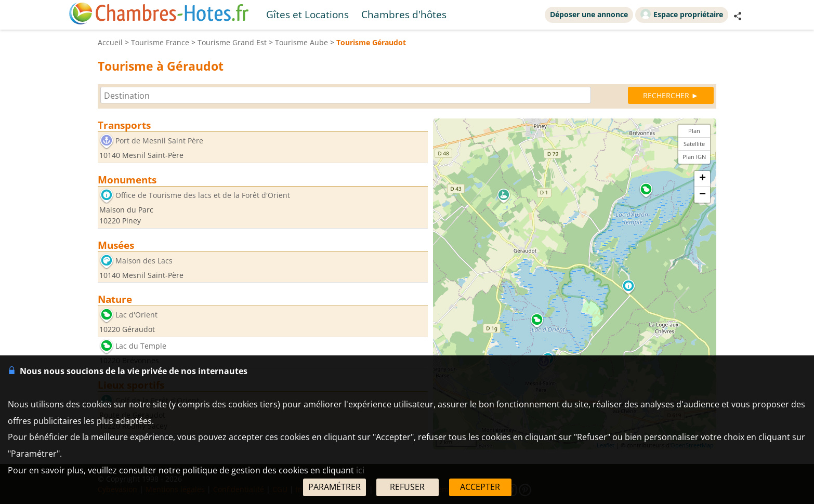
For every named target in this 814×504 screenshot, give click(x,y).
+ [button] (703, 179)
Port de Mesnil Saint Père (159, 141)
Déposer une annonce (589, 14)
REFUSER (407, 487)
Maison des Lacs (144, 261)
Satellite (694, 144)
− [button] (703, 195)
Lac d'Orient (136, 315)
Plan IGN (694, 157)
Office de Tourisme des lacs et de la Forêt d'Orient (203, 195)
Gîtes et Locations (307, 14)
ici (360, 470)
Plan (694, 131)
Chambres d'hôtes (404, 14)
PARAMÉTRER (334, 487)
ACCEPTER (480, 487)
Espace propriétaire (682, 14)
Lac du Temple (141, 346)
